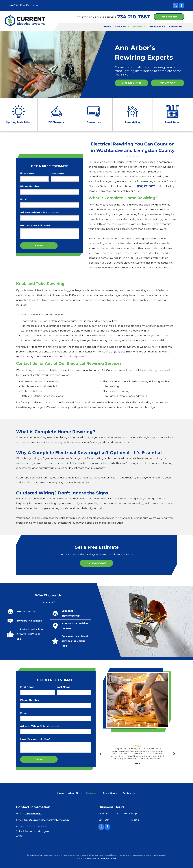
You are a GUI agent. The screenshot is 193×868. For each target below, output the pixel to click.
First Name (27, 173)
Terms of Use (98, 858)
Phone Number (30, 186)
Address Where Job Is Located (39, 213)
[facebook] (182, 6)
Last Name (57, 173)
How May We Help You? (35, 226)
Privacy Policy (110, 858)
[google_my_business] (176, 6)
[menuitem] (108, 27)
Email (24, 199)
